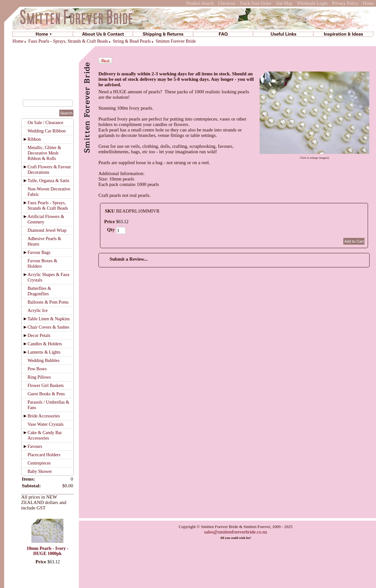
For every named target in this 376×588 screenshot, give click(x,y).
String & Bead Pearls (132, 41)
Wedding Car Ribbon (47, 131)
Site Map (284, 3)
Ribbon (34, 139)
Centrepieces (39, 463)
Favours (35, 446)
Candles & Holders (45, 344)
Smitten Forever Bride (175, 41)
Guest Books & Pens (46, 394)
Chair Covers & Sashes (48, 327)
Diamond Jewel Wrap (47, 230)
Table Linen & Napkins (49, 319)
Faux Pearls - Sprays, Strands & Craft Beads (68, 41)
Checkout (227, 3)
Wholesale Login (312, 3)
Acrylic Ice (38, 311)
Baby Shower (40, 471)
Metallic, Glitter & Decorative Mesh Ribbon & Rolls (44, 153)
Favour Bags (39, 252)
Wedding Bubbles (44, 361)
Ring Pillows (39, 377)
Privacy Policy (345, 3)
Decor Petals (39, 336)
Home (368, 3)
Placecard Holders (44, 455)
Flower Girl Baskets (46, 386)
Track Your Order (256, 3)
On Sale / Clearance (46, 123)
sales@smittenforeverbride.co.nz (235, 532)
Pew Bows (37, 369)
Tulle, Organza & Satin (48, 181)
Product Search (200, 3)
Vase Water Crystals (46, 424)
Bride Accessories (44, 416)
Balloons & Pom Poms (48, 302)
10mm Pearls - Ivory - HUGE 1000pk (48, 551)
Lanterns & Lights (44, 352)
